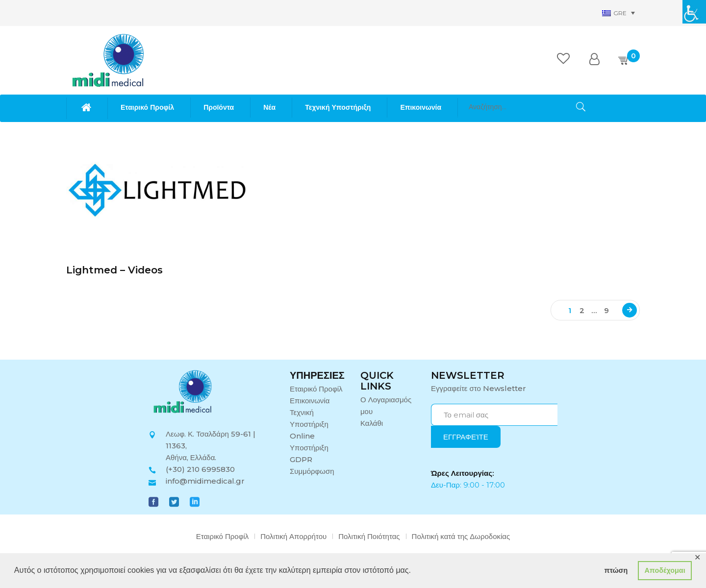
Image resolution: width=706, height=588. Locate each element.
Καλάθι (372, 423)
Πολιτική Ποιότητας (369, 536)
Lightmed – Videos (114, 270)
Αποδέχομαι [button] (665, 570)
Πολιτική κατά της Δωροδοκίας (461, 536)
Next (630, 310)
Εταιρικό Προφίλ (316, 389)
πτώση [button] (616, 570)
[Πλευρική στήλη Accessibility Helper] (694, 12)
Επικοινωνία (310, 401)
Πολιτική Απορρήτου (293, 536)
